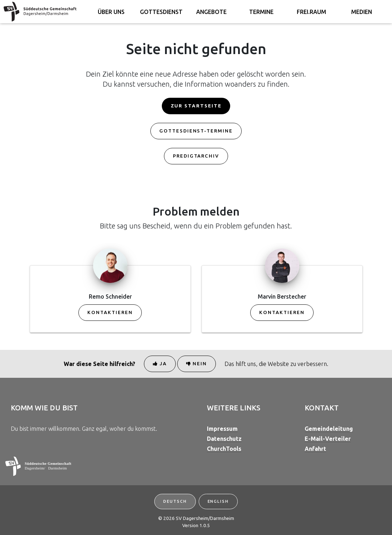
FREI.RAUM (311, 12)
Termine (261, 12)
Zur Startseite (196, 106)
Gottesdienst (161, 12)
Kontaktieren (110, 312)
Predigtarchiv (196, 156)
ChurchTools (224, 449)
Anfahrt (315, 449)
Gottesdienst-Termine (196, 131)
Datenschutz (224, 439)
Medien (362, 12)
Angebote (211, 12)
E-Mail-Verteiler (328, 439)
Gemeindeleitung (329, 429)
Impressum (222, 429)
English (218, 501)
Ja (160, 364)
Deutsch (175, 501)
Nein (197, 364)
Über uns (111, 12)
